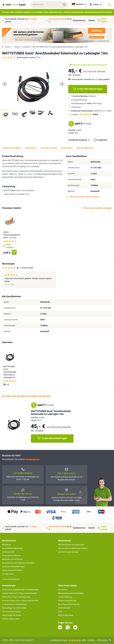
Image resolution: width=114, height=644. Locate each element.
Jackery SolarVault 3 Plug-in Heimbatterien (20, 593)
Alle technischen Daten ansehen (83, 197)
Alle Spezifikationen (85, 148)
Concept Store (8, 574)
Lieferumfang (31, 148)
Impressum (63, 590)
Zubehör (109, 12)
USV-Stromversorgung (11, 612)
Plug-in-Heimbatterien (40, 12)
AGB (60, 612)
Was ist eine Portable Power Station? (73, 548)
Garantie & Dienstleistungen (13, 567)
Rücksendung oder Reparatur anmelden (18, 563)
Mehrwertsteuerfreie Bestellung (71, 593)
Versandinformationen (11, 556)
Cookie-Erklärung (65, 597)
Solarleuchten (100, 12)
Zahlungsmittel (8, 552)
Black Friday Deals (66, 615)
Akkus (60, 12)
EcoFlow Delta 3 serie (11, 619)
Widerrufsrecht (64, 608)
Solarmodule (26, 12)
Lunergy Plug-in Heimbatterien (14, 604)
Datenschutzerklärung (67, 601)
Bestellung (6, 545)
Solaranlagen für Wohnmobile (14, 608)
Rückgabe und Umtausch (12, 559)
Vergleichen (102, 140)
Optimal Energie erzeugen (69, 552)
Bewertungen (67, 148)
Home (17, 47)
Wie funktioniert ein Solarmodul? (71, 545)
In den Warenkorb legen (88, 89)
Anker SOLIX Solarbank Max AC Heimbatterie (20, 590)
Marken (92, 20)
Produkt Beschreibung (80, 140)
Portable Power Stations (12, 12)
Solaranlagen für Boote (12, 615)
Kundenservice (79, 20)
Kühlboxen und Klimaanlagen (83, 12)
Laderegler (67, 12)
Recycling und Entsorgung (69, 604)
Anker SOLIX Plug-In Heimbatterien (16, 597)
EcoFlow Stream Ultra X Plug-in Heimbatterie (20, 601)
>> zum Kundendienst (11, 579)
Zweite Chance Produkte (12, 570)
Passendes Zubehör (49, 148)
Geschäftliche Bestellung (12, 548)
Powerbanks (53, 12)
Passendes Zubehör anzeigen (97, 208)
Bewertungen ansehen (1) (29, 57)
